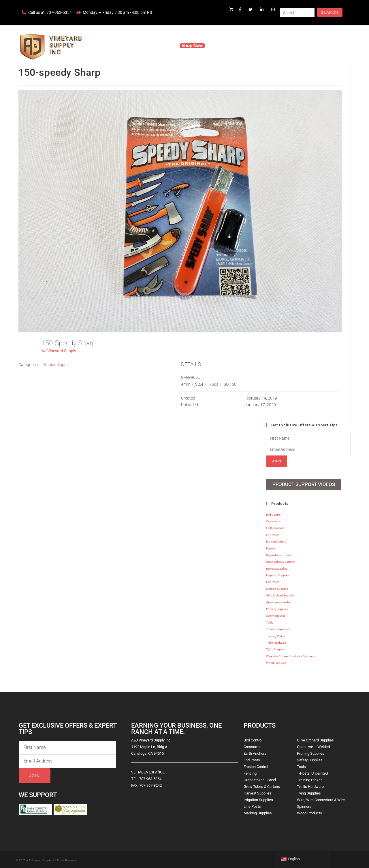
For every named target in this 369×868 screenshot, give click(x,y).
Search (330, 12)
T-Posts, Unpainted (278, 628)
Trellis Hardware (276, 642)
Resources (223, 46)
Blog (273, 46)
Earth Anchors (275, 527)
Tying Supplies (275, 648)
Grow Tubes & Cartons (280, 561)
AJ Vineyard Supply (59, 351)
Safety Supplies (276, 614)
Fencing (271, 547)
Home (115, 46)
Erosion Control (276, 540)
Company (138, 46)
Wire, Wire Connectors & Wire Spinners (290, 655)
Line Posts (273, 581)
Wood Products (276, 662)
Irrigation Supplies (277, 574)
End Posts (273, 533)
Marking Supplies (277, 588)
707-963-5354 (59, 12)
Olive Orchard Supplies (280, 594)
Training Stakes (276, 635)
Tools (270, 621)
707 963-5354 (150, 777)
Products (162, 46)
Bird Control (274, 513)
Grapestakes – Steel (278, 554)
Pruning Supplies (57, 365)
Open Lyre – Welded (279, 601)
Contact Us (251, 46)
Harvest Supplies (277, 567)
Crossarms (273, 520)
